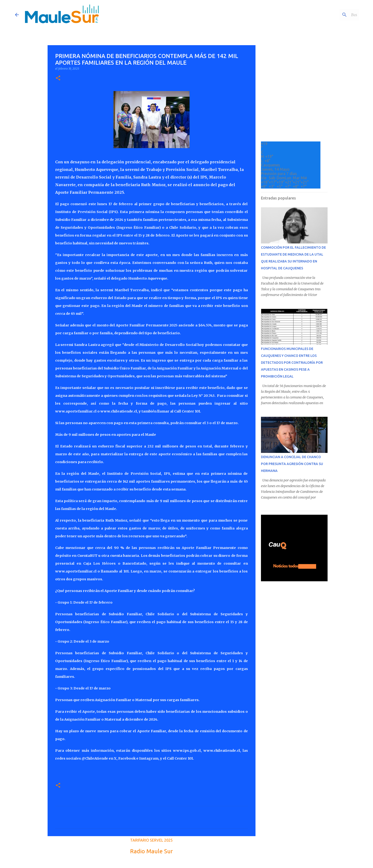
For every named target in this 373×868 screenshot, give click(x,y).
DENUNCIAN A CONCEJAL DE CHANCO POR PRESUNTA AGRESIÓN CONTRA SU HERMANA (292, 464)
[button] (58, 78)
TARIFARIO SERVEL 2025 (151, 840)
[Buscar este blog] (334, 15)
